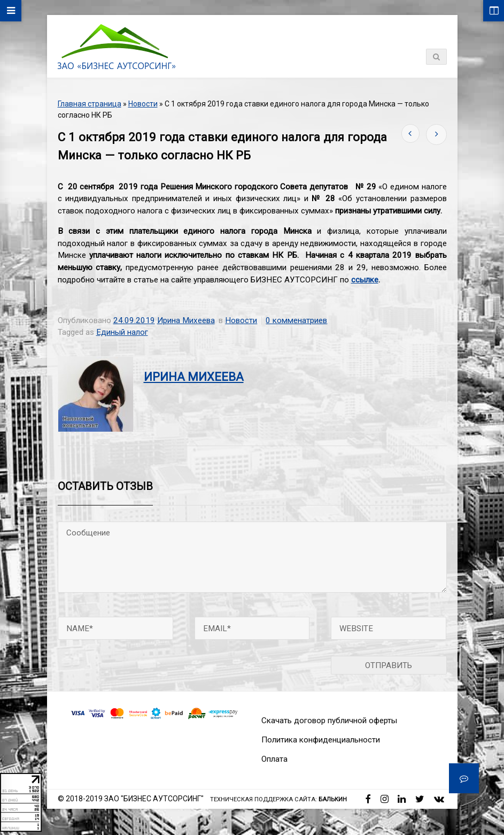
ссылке (365, 280)
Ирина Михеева (186, 320)
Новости (143, 104)
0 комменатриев (296, 320)
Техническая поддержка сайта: (278, 799)
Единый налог (122, 332)
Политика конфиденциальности (321, 740)
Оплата (274, 759)
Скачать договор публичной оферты (329, 721)
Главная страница (90, 104)
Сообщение (252, 557)
